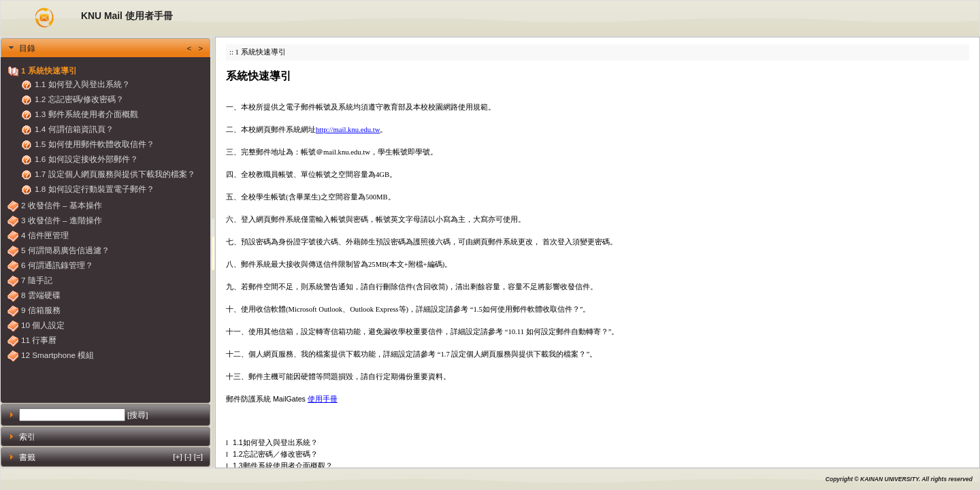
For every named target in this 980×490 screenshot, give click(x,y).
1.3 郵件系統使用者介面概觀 (86, 114)
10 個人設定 (43, 325)
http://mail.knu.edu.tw (348, 130)
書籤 (111, 456)
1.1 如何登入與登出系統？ (82, 84)
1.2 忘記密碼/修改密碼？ (79, 99)
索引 (27, 437)
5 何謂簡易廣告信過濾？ (65, 250)
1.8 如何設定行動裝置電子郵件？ (95, 189)
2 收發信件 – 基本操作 (62, 205)
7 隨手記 (37, 280)
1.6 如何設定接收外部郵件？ (86, 159)
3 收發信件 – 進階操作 (62, 220)
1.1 (234, 442)
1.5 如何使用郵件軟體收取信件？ (95, 144)
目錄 (111, 48)
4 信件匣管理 (45, 235)
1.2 (234, 454)
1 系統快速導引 (49, 70)
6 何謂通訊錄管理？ (57, 265)
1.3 (234, 465)
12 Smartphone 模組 (58, 355)
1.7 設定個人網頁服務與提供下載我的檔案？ (115, 174)
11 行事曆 (39, 340)
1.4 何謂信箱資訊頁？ (74, 129)
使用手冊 (323, 399)
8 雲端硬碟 (41, 295)
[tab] (105, 48)
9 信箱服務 (41, 310)
